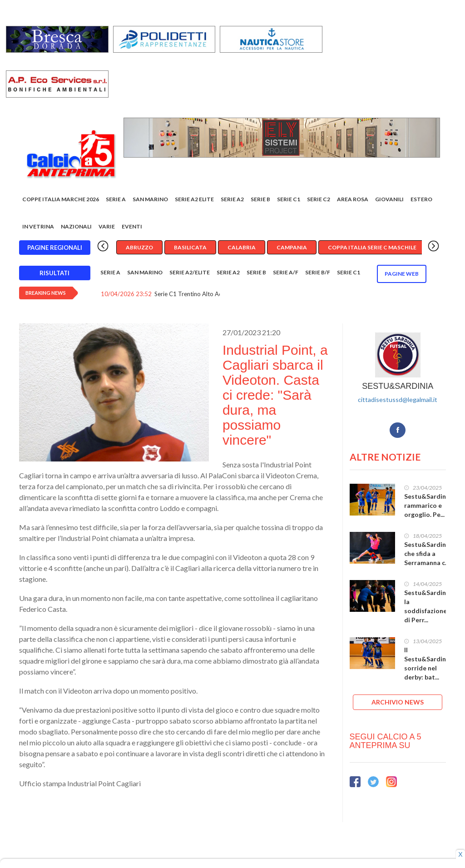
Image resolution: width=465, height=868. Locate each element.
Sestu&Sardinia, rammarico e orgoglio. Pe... (428, 505)
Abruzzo (139, 247)
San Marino (150, 199)
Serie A (116, 199)
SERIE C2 (319, 199)
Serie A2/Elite (190, 272)
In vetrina (38, 226)
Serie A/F (286, 272)
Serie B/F (318, 272)
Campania (292, 247)
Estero (421, 199)
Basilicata (190, 247)
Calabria (242, 247)
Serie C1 (289, 199)
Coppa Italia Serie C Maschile (372, 247)
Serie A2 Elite (194, 199)
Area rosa (353, 199)
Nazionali (76, 226)
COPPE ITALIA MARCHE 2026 (61, 199)
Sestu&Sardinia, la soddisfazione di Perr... (428, 606)
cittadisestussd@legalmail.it (398, 399)
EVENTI (132, 226)
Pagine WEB (402, 274)
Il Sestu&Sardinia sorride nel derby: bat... (428, 663)
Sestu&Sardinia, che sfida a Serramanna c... (428, 553)
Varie (107, 226)
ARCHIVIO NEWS (398, 702)
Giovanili (389, 199)
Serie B (260, 199)
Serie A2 (232, 199)
